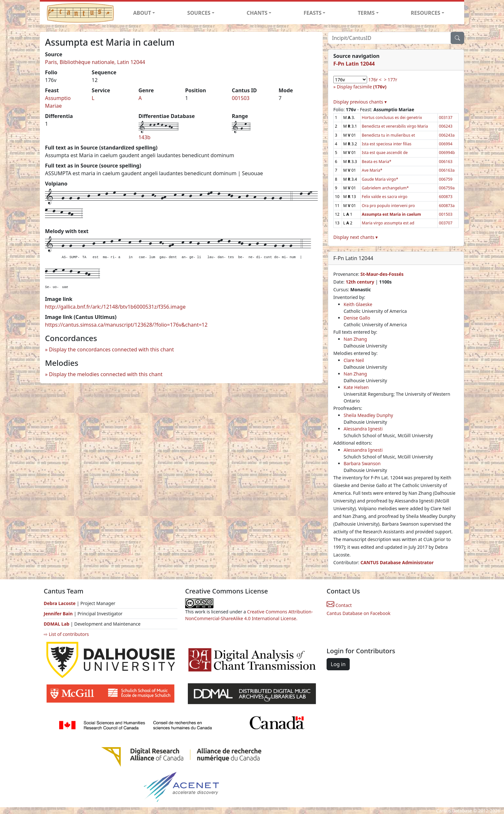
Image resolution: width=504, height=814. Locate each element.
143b (144, 137)
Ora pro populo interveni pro (388, 206)
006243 (446, 126)
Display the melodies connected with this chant (106, 374)
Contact (339, 605)
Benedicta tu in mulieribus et (388, 135)
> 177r (390, 80)
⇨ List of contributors (66, 634)
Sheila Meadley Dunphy (368, 415)
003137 (446, 118)
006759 (446, 179)
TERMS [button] (366, 13)
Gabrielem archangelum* (385, 188)
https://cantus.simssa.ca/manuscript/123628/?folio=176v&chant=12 (126, 325)
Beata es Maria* (377, 162)
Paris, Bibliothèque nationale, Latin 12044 (95, 62)
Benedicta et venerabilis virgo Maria (395, 126)
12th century (360, 282)
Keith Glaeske (358, 304)
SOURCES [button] (199, 13)
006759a (447, 188)
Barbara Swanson (362, 463)
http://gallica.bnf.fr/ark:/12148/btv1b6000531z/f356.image (115, 307)
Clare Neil (354, 360)
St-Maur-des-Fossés (382, 274)
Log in (338, 664)
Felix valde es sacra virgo (385, 197)
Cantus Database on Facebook (359, 613)
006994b (447, 153)
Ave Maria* (372, 170)
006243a (447, 135)
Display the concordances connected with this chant (111, 349)
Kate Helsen (356, 387)
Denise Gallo (357, 318)
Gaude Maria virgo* (380, 179)
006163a (447, 170)
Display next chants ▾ (355, 237)
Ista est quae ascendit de (385, 153)
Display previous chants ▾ (360, 102)
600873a (447, 206)
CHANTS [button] (257, 13)
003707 (446, 223)
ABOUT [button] (142, 13)
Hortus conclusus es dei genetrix (392, 118)
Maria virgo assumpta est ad (388, 223)
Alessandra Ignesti (363, 429)
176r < (375, 80)
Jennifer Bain (59, 614)
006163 (446, 162)
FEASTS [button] (313, 13)
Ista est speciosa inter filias (387, 144)
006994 (446, 144)
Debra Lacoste (60, 603)
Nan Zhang (355, 339)
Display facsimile (362, 87)
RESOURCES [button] (426, 13)
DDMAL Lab (57, 624)
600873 (446, 197)
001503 (241, 98)
